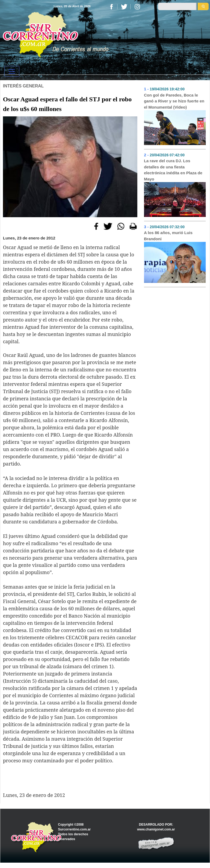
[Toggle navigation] (12, 71)
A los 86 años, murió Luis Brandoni (168, 236)
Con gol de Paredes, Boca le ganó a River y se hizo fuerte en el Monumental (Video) (174, 101)
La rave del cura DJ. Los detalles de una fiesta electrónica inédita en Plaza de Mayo (173, 170)
